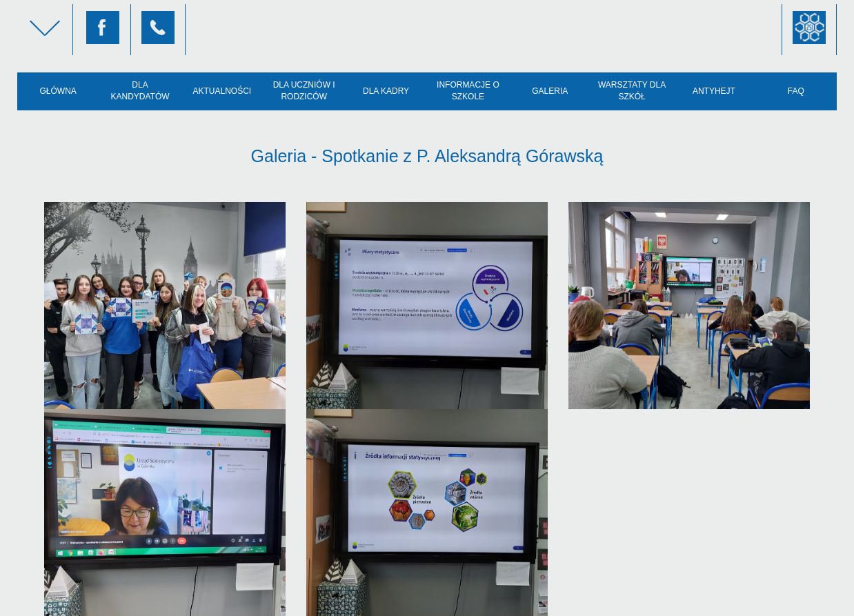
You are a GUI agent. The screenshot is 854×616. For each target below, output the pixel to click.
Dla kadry (386, 91)
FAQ (796, 91)
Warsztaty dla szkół (632, 91)
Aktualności (222, 91)
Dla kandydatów (140, 91)
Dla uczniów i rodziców (304, 91)
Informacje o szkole (468, 91)
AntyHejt (714, 91)
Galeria (550, 91)
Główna (58, 91)
